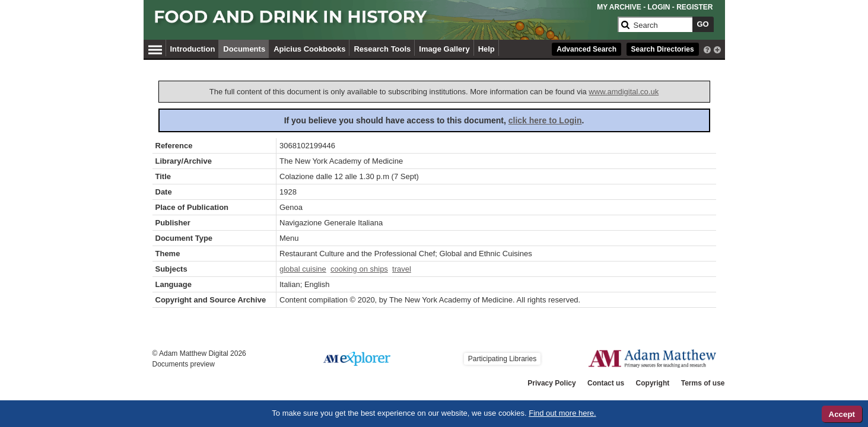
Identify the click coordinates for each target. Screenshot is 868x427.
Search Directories (663, 49)
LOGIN (659, 7)
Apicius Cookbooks (309, 49)
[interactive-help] (707, 49)
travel (402, 269)
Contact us (606, 383)
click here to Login (545, 120)
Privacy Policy (551, 383)
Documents (244, 49)
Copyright (653, 383)
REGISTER (694, 7)
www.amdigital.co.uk (624, 92)
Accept (842, 414)
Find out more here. (562, 413)
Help (487, 49)
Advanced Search (586, 49)
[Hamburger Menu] (155, 48)
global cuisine (303, 269)
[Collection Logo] (384, 22)
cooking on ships (359, 269)
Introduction (193, 49)
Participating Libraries (502, 359)
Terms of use (703, 383)
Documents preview (184, 364)
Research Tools (382, 49)
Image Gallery (444, 49)
